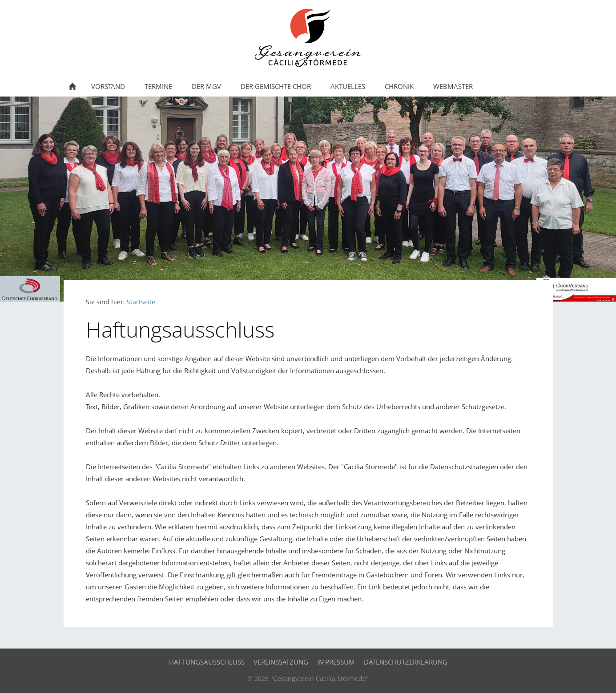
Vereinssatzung (281, 662)
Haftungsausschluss (207, 662)
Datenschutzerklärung (406, 662)
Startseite (141, 302)
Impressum (336, 662)
